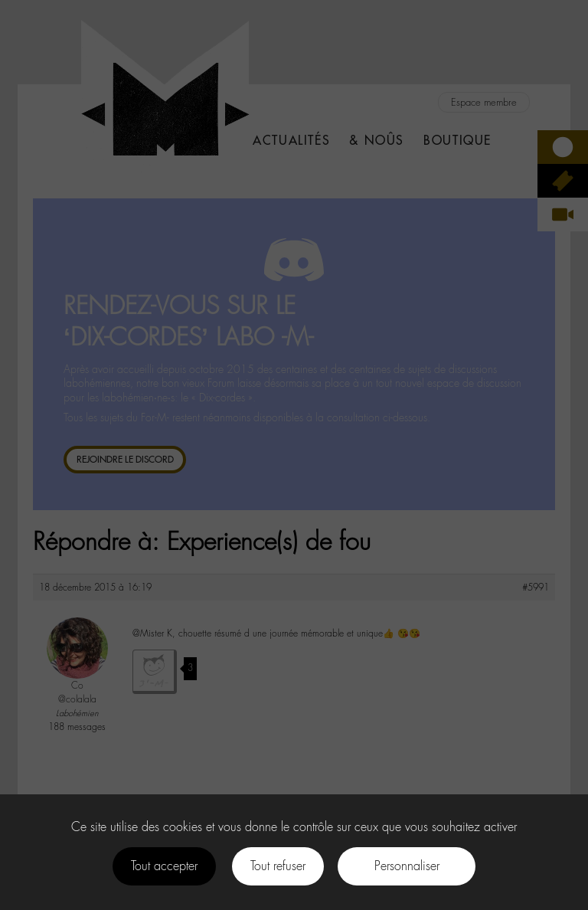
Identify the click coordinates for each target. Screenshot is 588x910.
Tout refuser (278, 866)
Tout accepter (164, 866)
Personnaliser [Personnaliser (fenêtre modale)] (407, 866)
